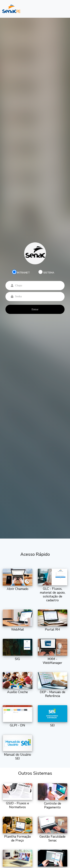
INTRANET (23, 273)
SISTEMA (49, 273)
